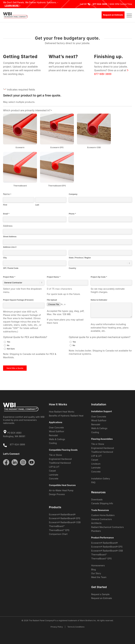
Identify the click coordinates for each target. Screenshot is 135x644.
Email (6, 214)
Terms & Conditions (76, 627)
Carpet (52, 471)
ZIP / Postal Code (11, 268)
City (5, 258)
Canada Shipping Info (102, 503)
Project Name (54, 277)
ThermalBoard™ (57, 526)
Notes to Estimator (99, 300)
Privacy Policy (57, 627)
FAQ (93, 482)
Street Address (10, 237)
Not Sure (11, 349)
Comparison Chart (58, 534)
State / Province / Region (80, 258)
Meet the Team (99, 577)
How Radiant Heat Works (62, 412)
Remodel (53, 435)
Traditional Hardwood (60, 463)
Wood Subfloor (57, 431)
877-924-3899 (100, 4)
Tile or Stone (55, 455)
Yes (9, 342)
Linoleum (96, 464)
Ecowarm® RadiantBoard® (62, 514)
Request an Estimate (101, 598)
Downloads (97, 499)
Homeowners (98, 565)
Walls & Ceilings (57, 439)
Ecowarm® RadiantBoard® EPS (65, 518)
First (5, 205)
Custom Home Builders (103, 515)
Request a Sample (100, 594)
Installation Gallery (101, 479)
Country (73, 268)
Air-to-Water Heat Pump (61, 490)
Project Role (9, 277)
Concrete (54, 479)
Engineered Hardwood (60, 459)
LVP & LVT (54, 467)
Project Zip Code (99, 277)
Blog (93, 569)
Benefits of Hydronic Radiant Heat (66, 416)
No (8, 345)
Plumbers (96, 531)
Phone (72, 214)
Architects (96, 523)
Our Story (96, 573)
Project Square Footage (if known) (18, 300)
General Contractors (101, 519)
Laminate (54, 475)
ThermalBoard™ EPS (59, 530)
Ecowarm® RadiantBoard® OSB (65, 522)
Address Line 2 (10, 247)
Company (73, 194)
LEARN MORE (12, 6)
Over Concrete (56, 428)
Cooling (53, 443)
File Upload (52, 300)
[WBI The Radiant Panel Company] (15, 15)
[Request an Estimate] (113, 15)
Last (37, 205)
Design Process (57, 494)
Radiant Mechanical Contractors (107, 527)
